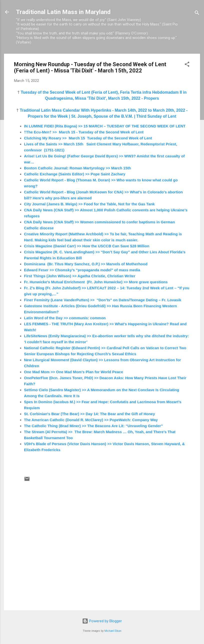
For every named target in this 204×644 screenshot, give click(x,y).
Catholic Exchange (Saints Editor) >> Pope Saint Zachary (75, 174)
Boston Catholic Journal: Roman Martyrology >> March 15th (77, 168)
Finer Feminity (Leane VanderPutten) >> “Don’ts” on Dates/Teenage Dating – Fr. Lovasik (103, 300)
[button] (187, 65)
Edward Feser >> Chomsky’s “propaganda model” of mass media (82, 270)
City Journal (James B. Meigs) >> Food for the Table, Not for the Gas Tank (89, 204)
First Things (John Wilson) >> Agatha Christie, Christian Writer (80, 276)
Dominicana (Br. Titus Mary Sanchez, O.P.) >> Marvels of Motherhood (86, 264)
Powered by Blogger (102, 621)
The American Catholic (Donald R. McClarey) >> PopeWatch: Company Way (91, 420)
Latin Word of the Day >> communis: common (65, 318)
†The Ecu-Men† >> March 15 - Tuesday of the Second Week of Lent (84, 132)
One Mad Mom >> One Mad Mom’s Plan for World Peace (74, 372)
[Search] (197, 14)
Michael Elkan (113, 631)
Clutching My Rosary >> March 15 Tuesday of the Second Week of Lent (88, 138)
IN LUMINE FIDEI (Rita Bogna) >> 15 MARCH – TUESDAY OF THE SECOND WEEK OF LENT (105, 126)
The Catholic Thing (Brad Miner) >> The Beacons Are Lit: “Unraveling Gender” (93, 426)
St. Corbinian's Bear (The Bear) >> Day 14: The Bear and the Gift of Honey (90, 414)
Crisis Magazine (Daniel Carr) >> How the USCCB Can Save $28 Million (87, 246)
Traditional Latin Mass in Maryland (63, 12)
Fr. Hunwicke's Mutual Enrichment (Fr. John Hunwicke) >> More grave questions (96, 282)
